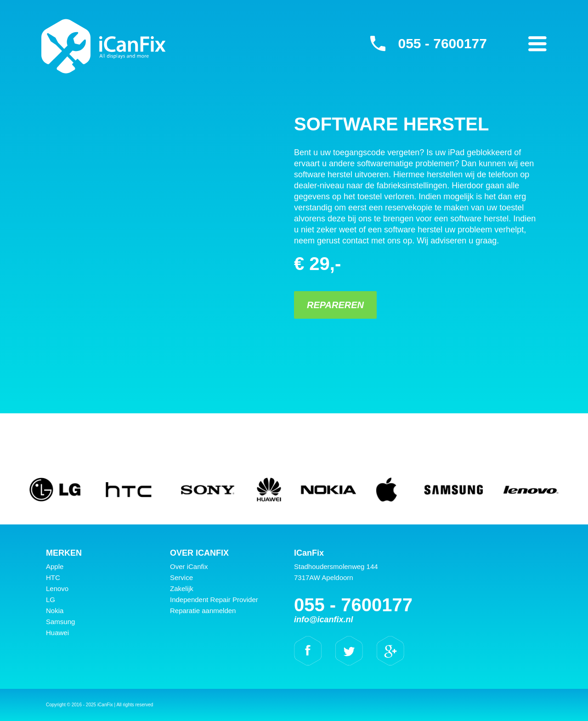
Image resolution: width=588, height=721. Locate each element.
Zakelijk (182, 589)
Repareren (335, 305)
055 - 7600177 (442, 43)
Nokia (55, 611)
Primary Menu (537, 44)
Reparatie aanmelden (203, 611)
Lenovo (57, 589)
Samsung (60, 622)
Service (181, 577)
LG (51, 600)
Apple (55, 566)
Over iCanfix (189, 566)
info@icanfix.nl (324, 620)
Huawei (57, 633)
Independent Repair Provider (214, 600)
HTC (53, 577)
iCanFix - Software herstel (104, 46)
